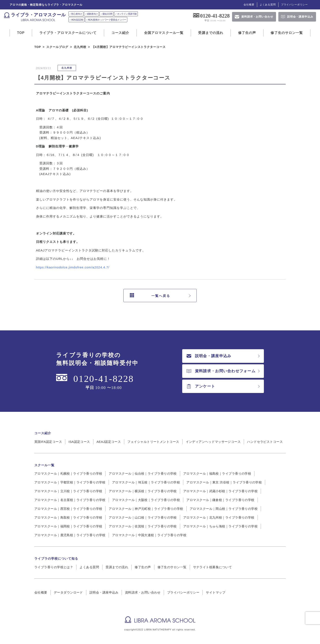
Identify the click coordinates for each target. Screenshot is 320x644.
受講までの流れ (211, 33)
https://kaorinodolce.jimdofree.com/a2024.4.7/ (73, 267)
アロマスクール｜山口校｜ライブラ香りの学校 (143, 517)
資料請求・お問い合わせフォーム (221, 371)
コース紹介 (120, 33)
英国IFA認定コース (48, 442)
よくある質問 (268, 5)
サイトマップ (216, 592)
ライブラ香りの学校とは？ (54, 567)
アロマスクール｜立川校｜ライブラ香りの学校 (68, 491)
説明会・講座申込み (209, 356)
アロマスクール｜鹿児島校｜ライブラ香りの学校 (70, 535)
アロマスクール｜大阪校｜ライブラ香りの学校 (146, 500)
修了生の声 (247, 33)
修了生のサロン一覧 (287, 33)
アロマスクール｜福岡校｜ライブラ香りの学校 (68, 526)
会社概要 (249, 5)
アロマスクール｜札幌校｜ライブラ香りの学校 (68, 473)
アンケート (201, 386)
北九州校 (67, 68)
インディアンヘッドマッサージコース (213, 442)
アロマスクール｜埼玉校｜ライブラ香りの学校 (146, 482)
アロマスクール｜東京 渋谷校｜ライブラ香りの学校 (224, 482)
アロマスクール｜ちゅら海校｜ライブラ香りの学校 (220, 526)
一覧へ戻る (150, 296)
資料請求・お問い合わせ (143, 592)
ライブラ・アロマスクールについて (68, 33)
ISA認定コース (79, 442)
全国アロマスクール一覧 (164, 33)
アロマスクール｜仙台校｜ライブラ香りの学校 (143, 473)
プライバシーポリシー (294, 5)
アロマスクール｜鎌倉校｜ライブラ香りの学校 (220, 500)
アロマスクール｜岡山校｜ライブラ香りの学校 (224, 509)
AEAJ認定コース (109, 442)
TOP (21, 33)
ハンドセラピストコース (265, 442)
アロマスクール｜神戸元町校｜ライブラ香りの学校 (146, 509)
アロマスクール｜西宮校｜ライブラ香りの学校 (68, 509)
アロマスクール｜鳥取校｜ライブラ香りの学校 (68, 517)
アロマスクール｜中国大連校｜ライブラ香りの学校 (149, 535)
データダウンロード (68, 592)
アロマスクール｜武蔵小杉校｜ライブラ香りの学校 (220, 491)
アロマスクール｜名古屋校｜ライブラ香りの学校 (70, 500)
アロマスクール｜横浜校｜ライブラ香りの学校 (143, 491)
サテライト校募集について (212, 567)
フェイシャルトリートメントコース (153, 442)
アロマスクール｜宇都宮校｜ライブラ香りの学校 (70, 482)
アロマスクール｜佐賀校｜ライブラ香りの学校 (143, 526)
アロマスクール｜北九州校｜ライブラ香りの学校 (219, 517)
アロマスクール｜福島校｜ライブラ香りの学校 (217, 473)
